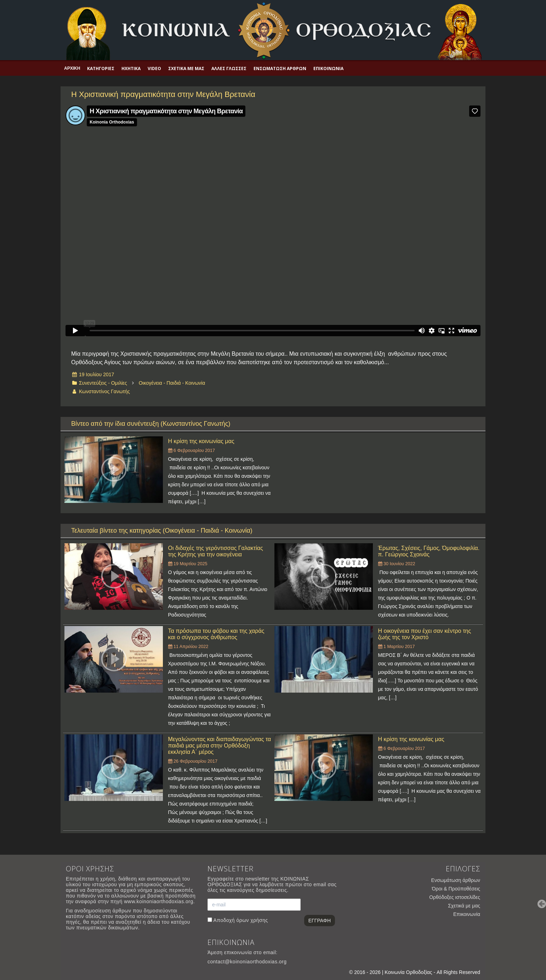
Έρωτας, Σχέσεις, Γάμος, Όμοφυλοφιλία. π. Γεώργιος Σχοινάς (429, 551)
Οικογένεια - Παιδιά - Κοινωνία (172, 383)
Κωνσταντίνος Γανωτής (104, 391)
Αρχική (72, 68)
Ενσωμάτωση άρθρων (280, 68)
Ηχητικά (131, 68)
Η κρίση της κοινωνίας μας (201, 441)
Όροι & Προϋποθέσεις (456, 889)
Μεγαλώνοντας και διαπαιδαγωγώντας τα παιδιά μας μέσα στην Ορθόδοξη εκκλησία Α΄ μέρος (220, 746)
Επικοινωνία (328, 68)
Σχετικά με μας (186, 68)
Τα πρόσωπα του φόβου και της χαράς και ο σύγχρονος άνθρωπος (216, 634)
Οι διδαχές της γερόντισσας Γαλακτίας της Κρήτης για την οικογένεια (216, 551)
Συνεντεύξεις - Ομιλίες (103, 383)
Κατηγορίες (101, 68)
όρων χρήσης (252, 920)
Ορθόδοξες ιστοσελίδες (455, 897)
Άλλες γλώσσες (229, 68)
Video (154, 68)
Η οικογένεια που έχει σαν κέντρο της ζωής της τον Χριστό (425, 634)
